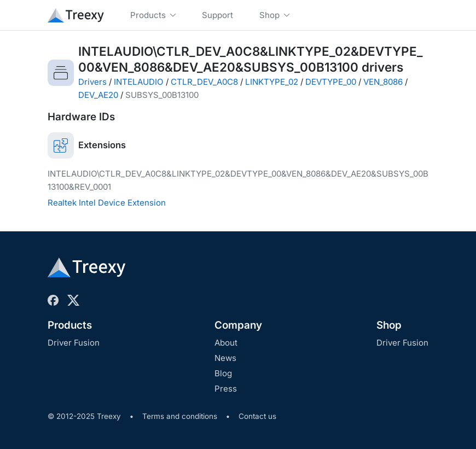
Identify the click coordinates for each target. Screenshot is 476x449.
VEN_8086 (383, 82)
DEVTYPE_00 (331, 82)
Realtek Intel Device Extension (107, 203)
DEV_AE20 (98, 95)
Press (226, 389)
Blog (223, 373)
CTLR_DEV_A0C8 (204, 82)
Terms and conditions (180, 416)
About (226, 343)
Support (217, 15)
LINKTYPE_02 (272, 82)
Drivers (92, 82)
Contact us (257, 416)
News (225, 358)
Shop (389, 325)
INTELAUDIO (139, 82)
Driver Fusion (74, 343)
